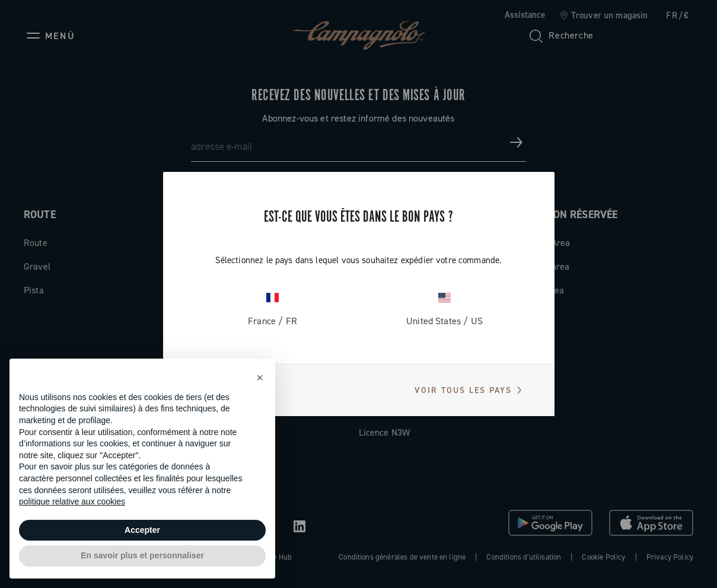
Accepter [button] (142, 530)
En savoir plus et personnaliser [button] (142, 555)
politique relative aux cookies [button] (72, 501)
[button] (260, 378)
